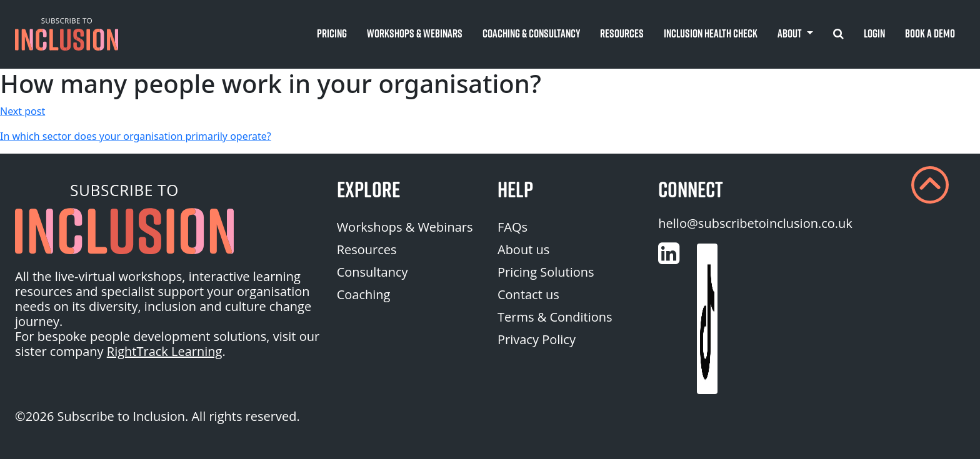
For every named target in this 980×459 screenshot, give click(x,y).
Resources (367, 249)
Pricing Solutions (546, 272)
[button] (67, 34)
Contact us (528, 294)
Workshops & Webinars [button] (415, 33)
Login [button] (874, 33)
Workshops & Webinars (405, 227)
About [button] (791, 33)
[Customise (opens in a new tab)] (669, 254)
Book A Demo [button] (930, 33)
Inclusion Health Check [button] (711, 33)
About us (523, 249)
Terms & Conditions (555, 317)
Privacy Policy (537, 339)
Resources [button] (622, 33)
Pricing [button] (332, 33)
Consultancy (372, 272)
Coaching (364, 294)
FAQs (512, 227)
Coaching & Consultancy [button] (531, 33)
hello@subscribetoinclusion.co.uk (755, 223)
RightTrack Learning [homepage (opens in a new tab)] (165, 351)
